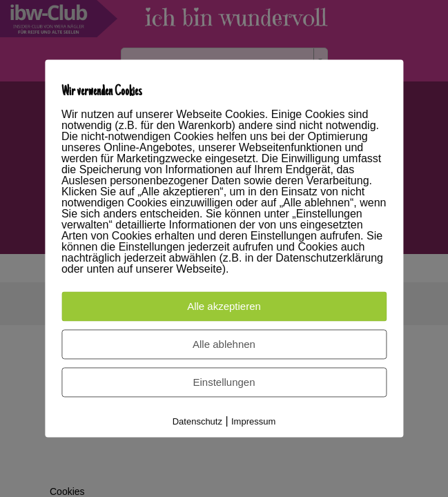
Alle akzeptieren (224, 307)
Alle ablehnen (224, 345)
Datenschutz (197, 422)
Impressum (253, 422)
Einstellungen (224, 383)
